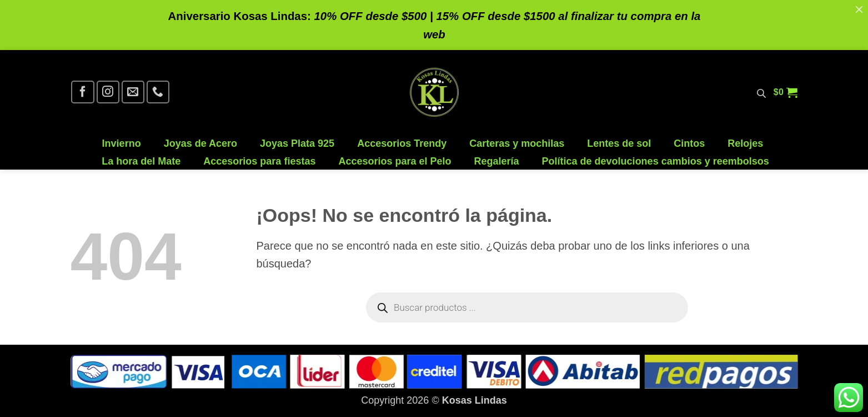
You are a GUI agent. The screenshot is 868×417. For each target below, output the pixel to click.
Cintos (689, 144)
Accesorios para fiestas (259, 162)
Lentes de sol (619, 144)
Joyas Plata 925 (297, 144)
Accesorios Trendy (402, 144)
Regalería (497, 162)
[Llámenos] (158, 92)
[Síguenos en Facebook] (82, 92)
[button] (786, 92)
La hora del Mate (141, 162)
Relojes (745, 144)
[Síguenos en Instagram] (108, 92)
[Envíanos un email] (133, 92)
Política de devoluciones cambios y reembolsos (656, 162)
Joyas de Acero (200, 144)
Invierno (122, 144)
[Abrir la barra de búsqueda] (761, 92)
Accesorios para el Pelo (395, 162)
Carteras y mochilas (517, 144)
